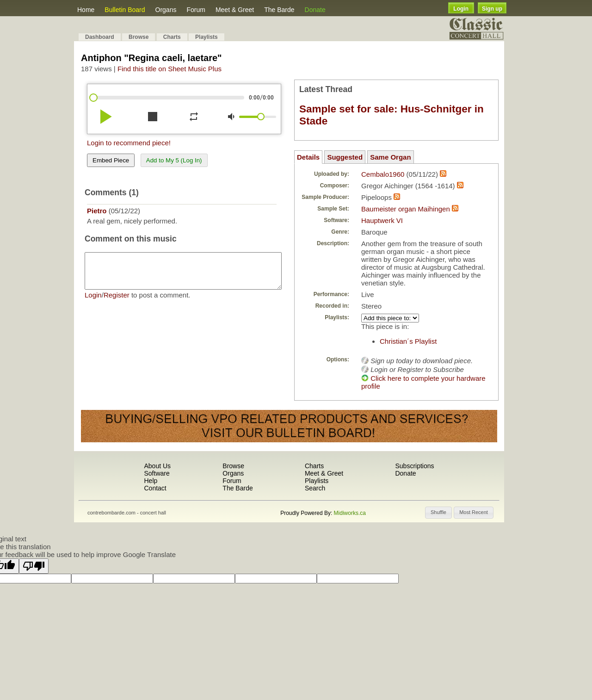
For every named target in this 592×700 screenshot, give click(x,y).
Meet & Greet (235, 10)
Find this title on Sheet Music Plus (170, 69)
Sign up (492, 9)
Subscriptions (414, 466)
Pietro (97, 211)
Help (151, 481)
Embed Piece (111, 160)
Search (315, 488)
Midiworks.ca (350, 513)
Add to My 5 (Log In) (174, 160)
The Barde (279, 10)
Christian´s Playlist (408, 341)
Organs (166, 10)
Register (117, 302)
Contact (155, 488)
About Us (157, 466)
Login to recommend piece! (129, 143)
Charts (172, 37)
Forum (196, 10)
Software (157, 473)
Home (86, 10)
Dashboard (100, 37)
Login (461, 9)
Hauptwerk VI (382, 220)
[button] (438, 513)
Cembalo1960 (383, 174)
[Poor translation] (34, 566)
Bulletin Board (125, 10)
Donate (315, 10)
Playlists (207, 37)
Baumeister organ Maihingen (406, 209)
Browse (139, 37)
